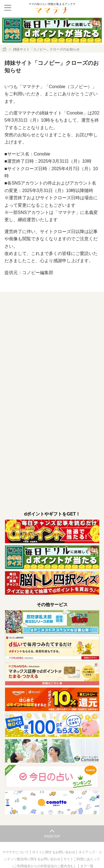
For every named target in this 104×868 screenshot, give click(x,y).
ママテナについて (16, 852)
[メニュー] (8, 8)
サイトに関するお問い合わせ (54, 852)
